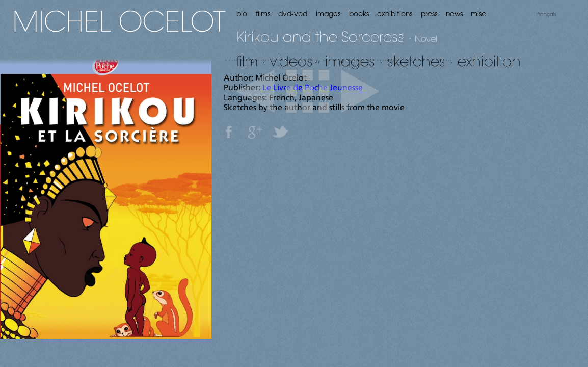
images (350, 61)
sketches (416, 61)
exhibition (489, 61)
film (247, 61)
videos (291, 61)
